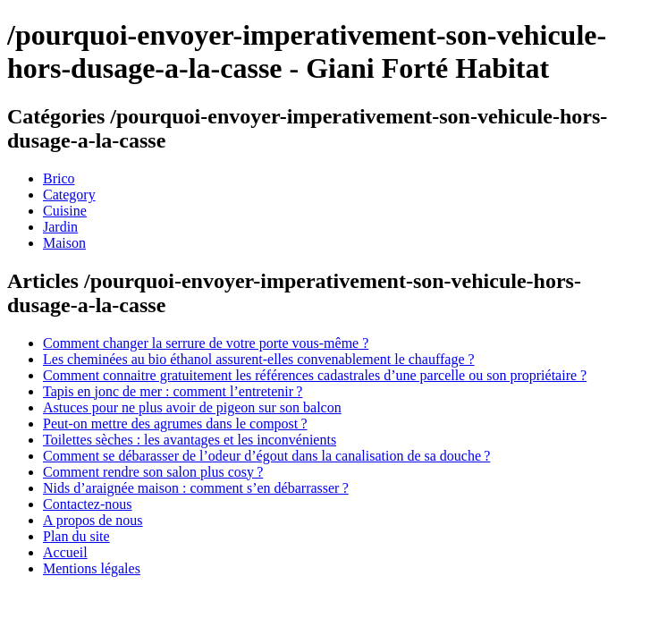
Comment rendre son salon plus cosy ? (153, 472)
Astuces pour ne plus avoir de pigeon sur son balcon (192, 407)
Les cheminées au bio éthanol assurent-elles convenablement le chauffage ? (259, 359)
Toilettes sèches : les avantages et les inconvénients (190, 440)
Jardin (60, 227)
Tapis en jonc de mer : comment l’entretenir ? (173, 391)
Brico (59, 178)
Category (69, 195)
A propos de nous (93, 520)
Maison (64, 243)
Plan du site (76, 536)
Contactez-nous (88, 504)
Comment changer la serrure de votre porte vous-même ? (206, 343)
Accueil (65, 552)
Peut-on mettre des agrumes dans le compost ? (175, 424)
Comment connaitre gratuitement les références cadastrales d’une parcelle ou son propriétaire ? (315, 375)
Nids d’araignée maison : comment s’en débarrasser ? (196, 488)
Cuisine (65, 211)
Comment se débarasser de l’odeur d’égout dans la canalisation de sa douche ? (266, 456)
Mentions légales (92, 568)
